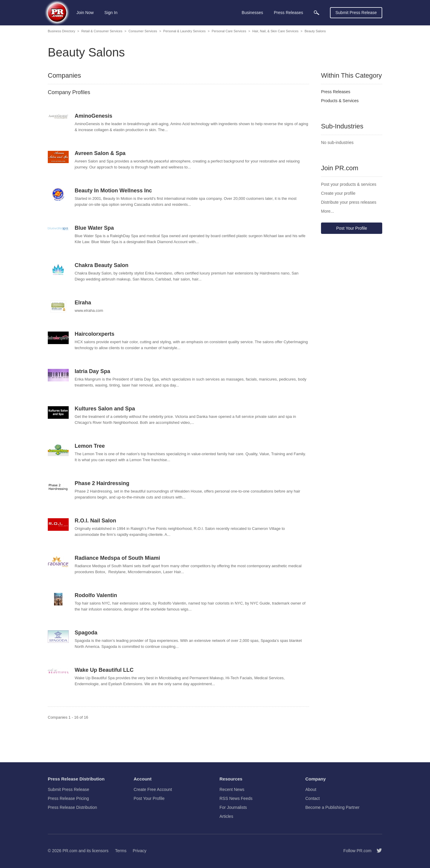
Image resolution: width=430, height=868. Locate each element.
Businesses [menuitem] (252, 13)
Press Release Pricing (68, 798)
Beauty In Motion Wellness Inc (113, 191)
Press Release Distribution (72, 807)
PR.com (70, 851)
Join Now (85, 13)
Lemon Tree (90, 446)
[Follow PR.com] (377, 851)
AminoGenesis (93, 116)
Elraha (83, 303)
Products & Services (340, 101)
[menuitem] (317, 13)
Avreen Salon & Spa (100, 153)
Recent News (232, 789)
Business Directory (62, 31)
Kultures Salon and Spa (105, 409)
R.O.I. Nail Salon (95, 521)
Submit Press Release (356, 13)
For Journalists (233, 807)
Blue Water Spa (94, 228)
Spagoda (86, 633)
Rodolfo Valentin (96, 595)
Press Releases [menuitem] (288, 13)
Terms (121, 851)
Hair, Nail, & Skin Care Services (275, 31)
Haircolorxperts (95, 334)
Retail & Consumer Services (102, 31)
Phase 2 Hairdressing (102, 483)
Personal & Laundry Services (185, 31)
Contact (313, 798)
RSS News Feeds (236, 798)
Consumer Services (143, 31)
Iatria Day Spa (92, 371)
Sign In (111, 13)
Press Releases (336, 92)
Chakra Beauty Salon (102, 265)
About (311, 789)
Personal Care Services (229, 31)
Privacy (139, 851)
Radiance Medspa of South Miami (117, 558)
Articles (226, 816)
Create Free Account (153, 789)
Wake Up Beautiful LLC (104, 670)
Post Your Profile (352, 228)
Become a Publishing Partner (333, 807)
